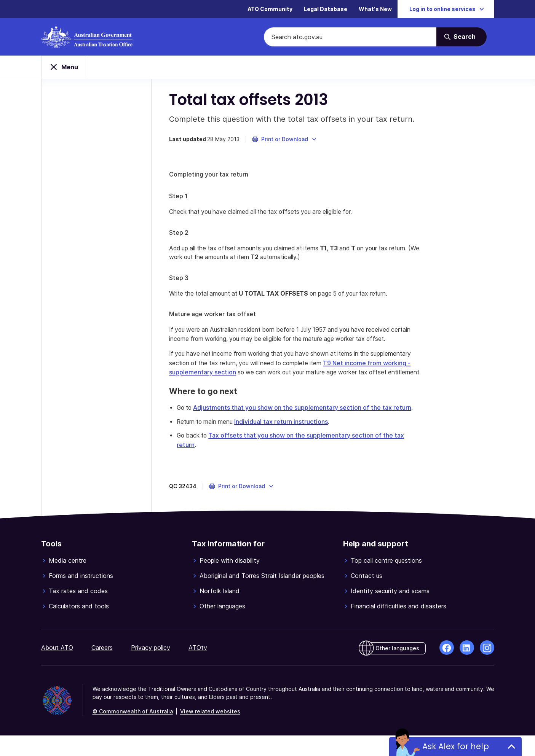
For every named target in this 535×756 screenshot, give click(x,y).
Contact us (367, 596)
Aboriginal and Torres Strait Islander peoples (262, 596)
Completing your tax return (210, 177)
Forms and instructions (81, 596)
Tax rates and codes (78, 611)
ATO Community (270, 9)
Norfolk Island (220, 611)
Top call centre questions (386, 581)
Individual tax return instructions (286, 442)
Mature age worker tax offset (214, 317)
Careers (102, 668)
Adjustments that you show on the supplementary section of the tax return (306, 420)
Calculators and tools (79, 627)
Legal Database (326, 9)
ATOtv (198, 668)
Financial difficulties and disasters (398, 627)
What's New (375, 9)
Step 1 (180, 198)
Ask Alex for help (455, 746)
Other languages (222, 627)
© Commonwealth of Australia (133, 732)
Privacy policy (151, 668)
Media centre (68, 581)
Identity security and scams (390, 611)
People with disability (230, 581)
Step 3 (180, 280)
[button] (286, 142)
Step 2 (180, 235)
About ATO (57, 668)
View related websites (210, 732)
